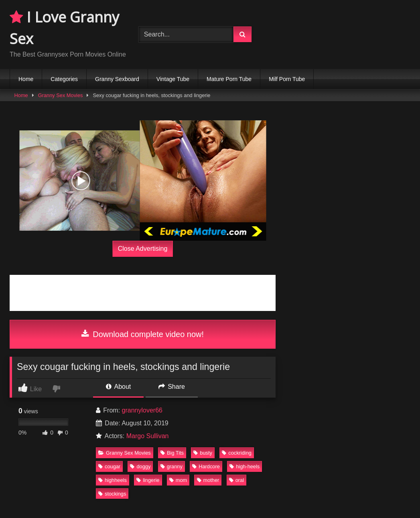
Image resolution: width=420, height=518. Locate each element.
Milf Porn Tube (287, 79)
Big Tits (172, 453)
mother (208, 480)
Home (26, 79)
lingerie (148, 480)
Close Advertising (143, 249)
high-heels (244, 466)
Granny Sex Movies (61, 95)
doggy (140, 466)
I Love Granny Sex (64, 28)
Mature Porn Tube (229, 79)
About (118, 387)
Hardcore (206, 466)
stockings (112, 494)
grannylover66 (142, 410)
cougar (109, 466)
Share (172, 387)
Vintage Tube (173, 79)
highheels (113, 480)
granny (171, 466)
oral (236, 480)
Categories (64, 79)
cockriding (237, 453)
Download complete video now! (143, 334)
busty (203, 453)
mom (178, 480)
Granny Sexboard (117, 79)
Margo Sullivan (148, 436)
